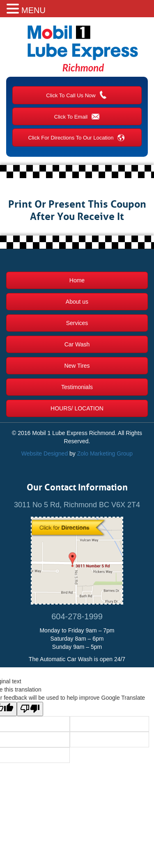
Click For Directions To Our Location (77, 137)
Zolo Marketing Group (105, 453)
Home (77, 280)
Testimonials (77, 387)
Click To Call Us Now (77, 95)
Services (77, 323)
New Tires (77, 366)
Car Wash (77, 344)
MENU (33, 10)
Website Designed (45, 453)
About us (77, 302)
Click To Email (77, 116)
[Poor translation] (30, 709)
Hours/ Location (77, 408)
